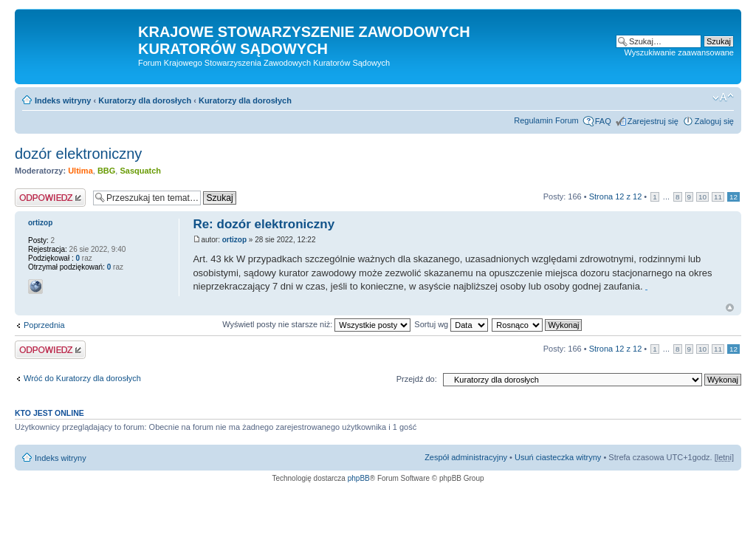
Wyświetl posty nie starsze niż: (316, 324)
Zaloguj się (714, 121)
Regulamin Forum (546, 120)
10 (702, 197)
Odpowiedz (50, 198)
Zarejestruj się (653, 121)
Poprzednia (44, 325)
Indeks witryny (63, 100)
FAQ (603, 121)
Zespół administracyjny (466, 457)
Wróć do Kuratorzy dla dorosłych (82, 378)
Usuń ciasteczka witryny (558, 457)
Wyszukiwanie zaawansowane (679, 52)
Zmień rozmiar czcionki (723, 98)
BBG (106, 171)
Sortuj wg (451, 324)
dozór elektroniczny (78, 154)
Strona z (616, 196)
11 (718, 197)
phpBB (359, 478)
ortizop (234, 240)
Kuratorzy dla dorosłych (145, 100)
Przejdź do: (417, 379)
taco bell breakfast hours (646, 290)
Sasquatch (140, 171)
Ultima (80, 171)
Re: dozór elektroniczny (264, 224)
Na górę (730, 308)
